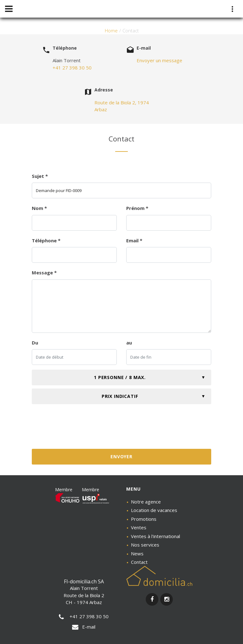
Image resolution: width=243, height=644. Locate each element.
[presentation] (121, 429)
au (129, 343)
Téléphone (46, 240)
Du (35, 343)
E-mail (84, 627)
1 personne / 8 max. (120, 377)
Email (134, 240)
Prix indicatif (120, 396)
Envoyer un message (159, 60)
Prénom (137, 208)
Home (111, 30)
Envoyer (121, 457)
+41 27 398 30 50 (72, 68)
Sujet (40, 176)
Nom (39, 208)
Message (44, 272)
